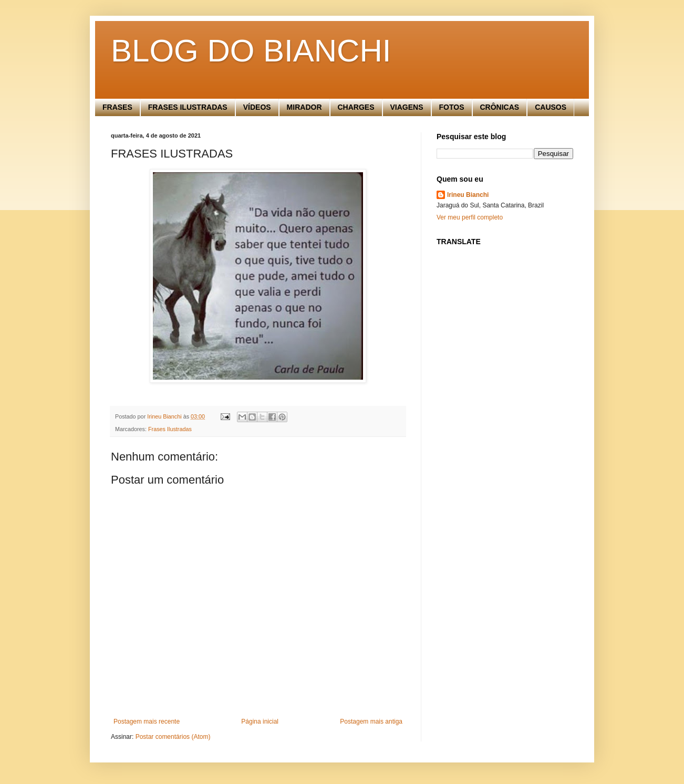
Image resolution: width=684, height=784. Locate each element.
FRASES (117, 107)
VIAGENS (407, 107)
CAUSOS (551, 107)
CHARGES (356, 107)
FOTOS (452, 107)
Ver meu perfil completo (470, 217)
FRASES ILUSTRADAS (188, 107)
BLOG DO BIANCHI (251, 51)
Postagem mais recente (147, 722)
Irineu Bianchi (468, 195)
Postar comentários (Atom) (173, 737)
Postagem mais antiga (371, 722)
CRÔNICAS (500, 107)
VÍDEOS (257, 107)
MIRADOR (304, 107)
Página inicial (260, 722)
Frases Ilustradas (170, 429)
